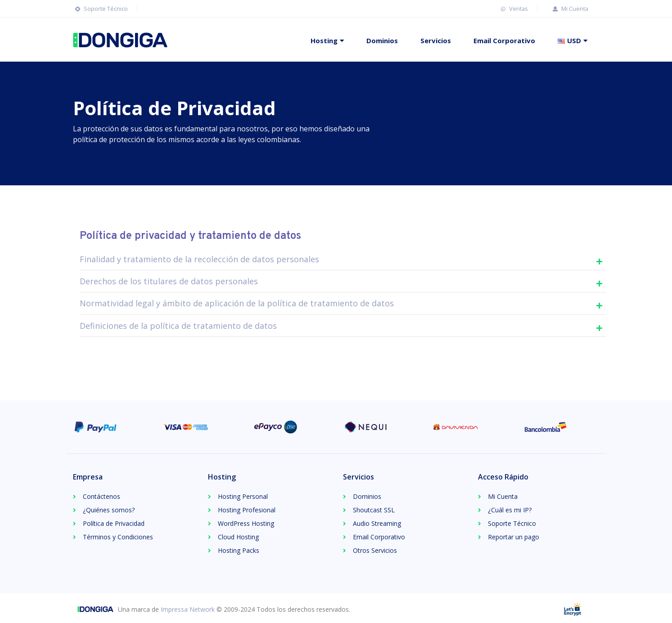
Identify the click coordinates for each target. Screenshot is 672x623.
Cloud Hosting (238, 537)
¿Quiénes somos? (109, 510)
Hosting (324, 40)
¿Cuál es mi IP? (510, 510)
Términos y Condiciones (118, 537)
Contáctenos (101, 496)
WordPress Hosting (246, 523)
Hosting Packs (239, 550)
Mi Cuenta (569, 9)
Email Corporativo (504, 40)
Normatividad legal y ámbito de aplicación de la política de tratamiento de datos (237, 303)
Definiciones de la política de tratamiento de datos (178, 326)
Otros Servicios (375, 550)
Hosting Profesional (247, 510)
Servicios (436, 40)
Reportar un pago (514, 537)
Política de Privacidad (114, 523)
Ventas (513, 9)
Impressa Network (188, 609)
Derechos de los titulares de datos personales (169, 281)
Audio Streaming (377, 523)
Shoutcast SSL (374, 510)
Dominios (382, 40)
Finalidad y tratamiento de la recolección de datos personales (199, 259)
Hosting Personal (243, 496)
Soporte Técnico (100, 9)
